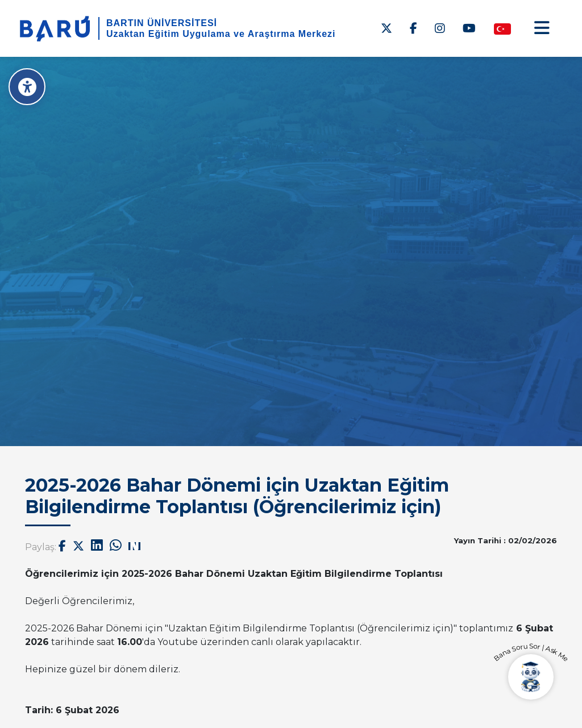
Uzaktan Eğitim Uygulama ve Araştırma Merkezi (221, 34)
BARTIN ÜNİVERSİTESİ (162, 23)
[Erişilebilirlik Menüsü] (27, 87)
